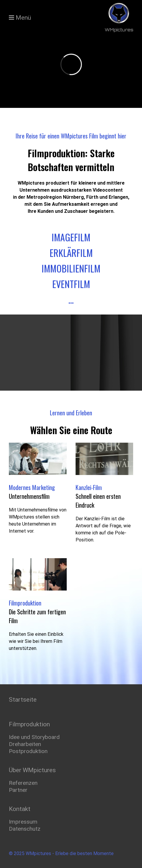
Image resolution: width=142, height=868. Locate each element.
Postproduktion (28, 750)
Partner (18, 789)
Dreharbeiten (25, 743)
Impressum (23, 821)
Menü (23, 18)
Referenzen (23, 782)
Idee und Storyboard (34, 736)
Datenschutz (25, 828)
